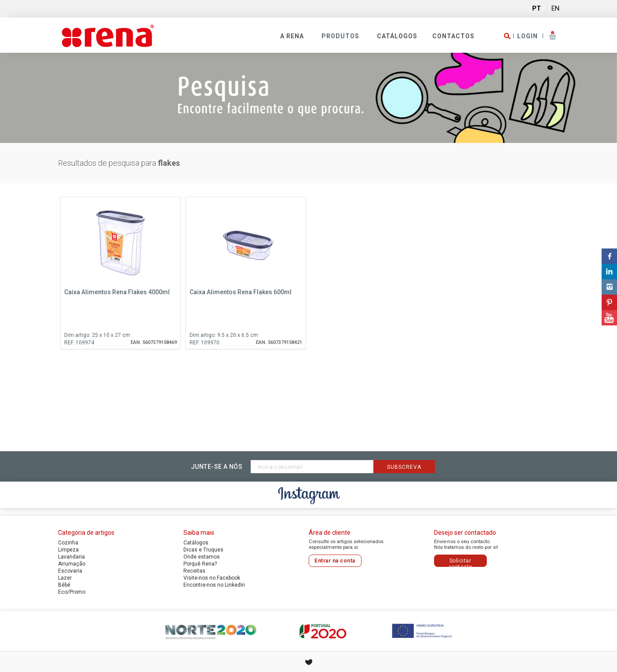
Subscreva (404, 467)
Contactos (453, 36)
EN (555, 8)
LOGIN (528, 36)
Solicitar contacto (460, 562)
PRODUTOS (340, 36)
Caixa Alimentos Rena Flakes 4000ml (117, 292)
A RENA (292, 36)
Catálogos (397, 36)
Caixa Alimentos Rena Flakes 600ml (241, 292)
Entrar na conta (335, 561)
